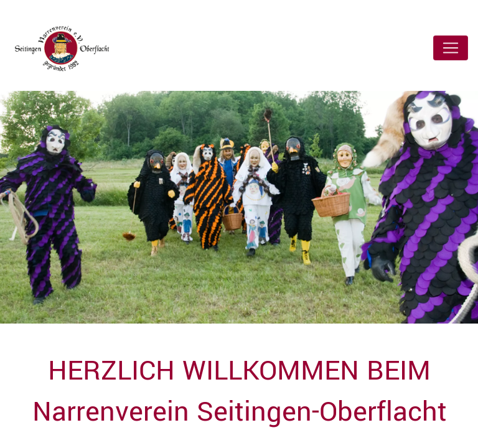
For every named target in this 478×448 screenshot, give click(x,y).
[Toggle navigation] (451, 48)
